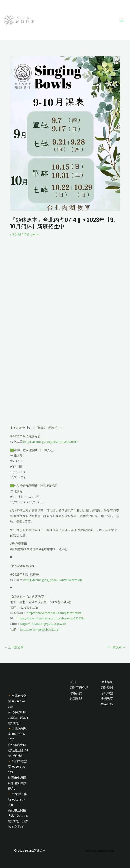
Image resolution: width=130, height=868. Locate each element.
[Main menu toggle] (122, 20)
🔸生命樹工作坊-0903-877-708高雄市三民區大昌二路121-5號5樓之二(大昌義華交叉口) (18, 810)
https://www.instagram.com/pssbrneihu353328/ (50, 618)
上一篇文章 (14, 647)
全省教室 (107, 698)
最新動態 (76, 698)
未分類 (16, 234)
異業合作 (107, 704)
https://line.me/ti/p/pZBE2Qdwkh (43, 624)
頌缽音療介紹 (79, 687)
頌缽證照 (107, 687)
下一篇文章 (116, 647)
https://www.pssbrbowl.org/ (40, 629)
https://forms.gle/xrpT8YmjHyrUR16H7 (50, 442)
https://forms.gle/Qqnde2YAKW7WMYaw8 (53, 580)
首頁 (73, 682)
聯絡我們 (76, 693)
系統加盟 (107, 693)
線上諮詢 (107, 682)
